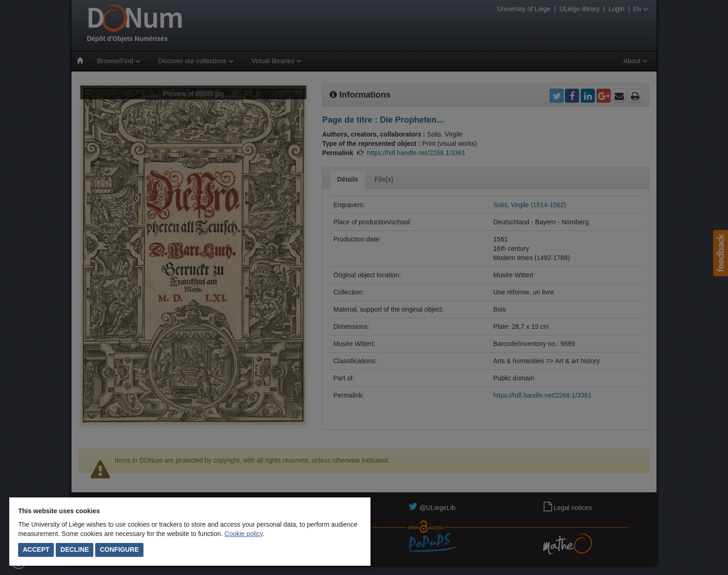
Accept (36, 549)
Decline (75, 549)
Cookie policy (244, 534)
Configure (119, 549)
